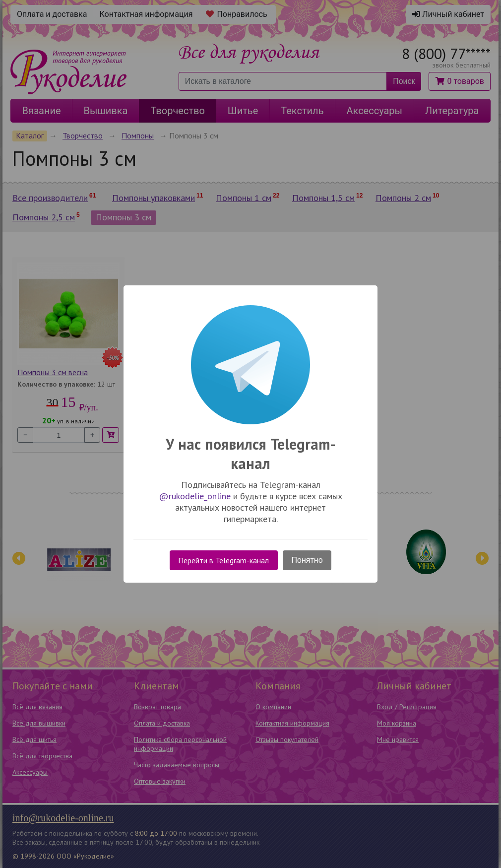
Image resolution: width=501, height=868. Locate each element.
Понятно (307, 560)
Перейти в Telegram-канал (223, 560)
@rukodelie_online (195, 496)
